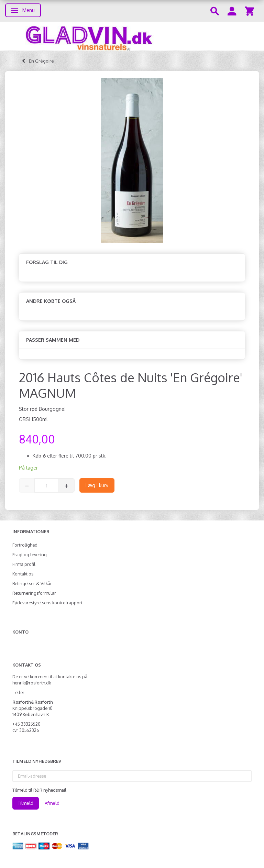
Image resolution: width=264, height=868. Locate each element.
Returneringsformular (34, 593)
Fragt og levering (30, 554)
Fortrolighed (25, 545)
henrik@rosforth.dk (32, 683)
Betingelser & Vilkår (32, 583)
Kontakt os (23, 574)
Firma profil (24, 564)
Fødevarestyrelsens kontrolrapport (47, 603)
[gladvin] (132, 36)
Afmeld (52, 803)
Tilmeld (26, 803)
